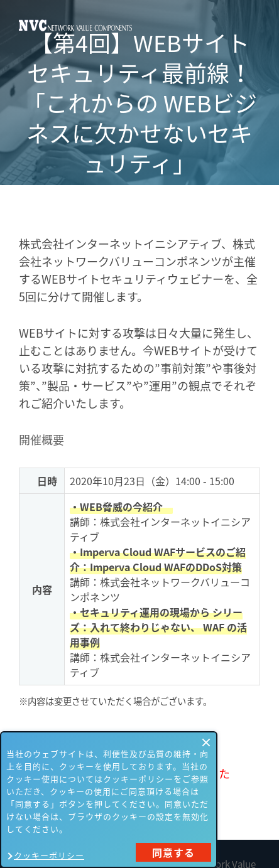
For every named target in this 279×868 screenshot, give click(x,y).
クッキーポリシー (49, 855)
